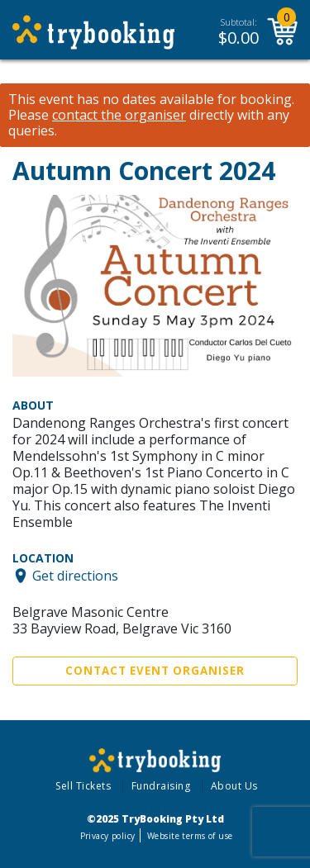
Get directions (75, 576)
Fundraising (161, 786)
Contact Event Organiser (155, 671)
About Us (234, 786)
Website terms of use (190, 836)
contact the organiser (119, 115)
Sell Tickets (83, 786)
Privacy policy (108, 836)
